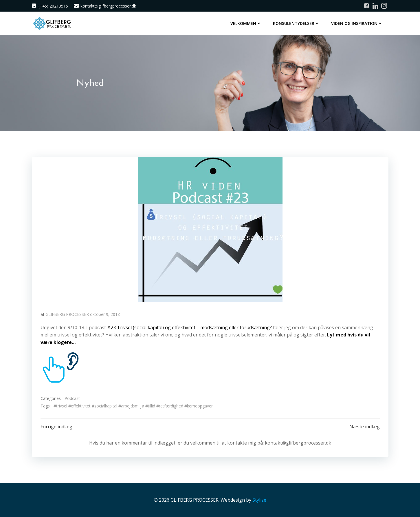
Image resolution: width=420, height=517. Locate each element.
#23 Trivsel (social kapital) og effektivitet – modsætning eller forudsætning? (190, 327)
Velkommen (246, 23)
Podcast (72, 398)
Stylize (259, 500)
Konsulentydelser (296, 23)
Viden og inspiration (357, 23)
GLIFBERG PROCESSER (67, 314)
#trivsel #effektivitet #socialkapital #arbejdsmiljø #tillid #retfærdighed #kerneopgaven (134, 406)
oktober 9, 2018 (105, 314)
